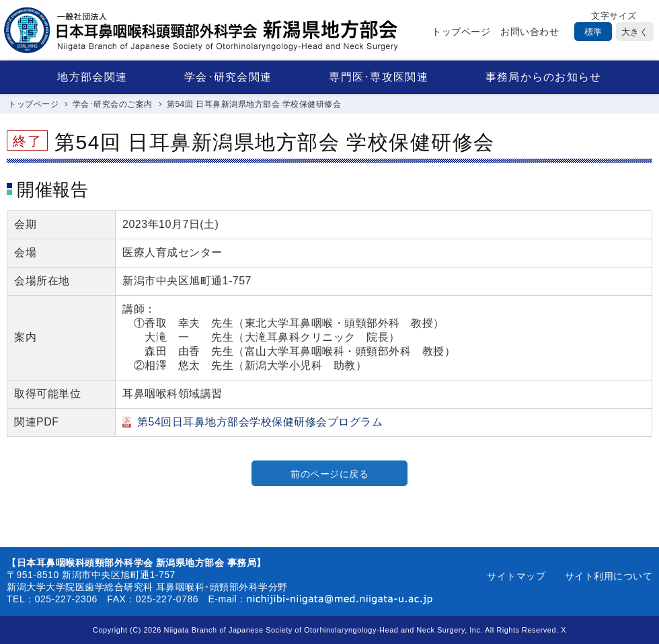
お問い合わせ (530, 32)
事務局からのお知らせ (544, 77)
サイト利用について (609, 576)
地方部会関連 (92, 77)
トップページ (461, 32)
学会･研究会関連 (228, 77)
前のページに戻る (329, 474)
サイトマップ (516, 576)
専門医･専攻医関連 (379, 77)
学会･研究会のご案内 (113, 104)
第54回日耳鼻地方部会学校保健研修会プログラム (260, 422)
